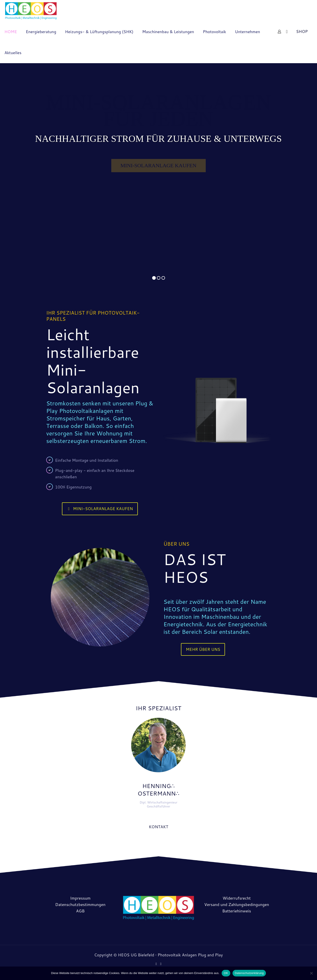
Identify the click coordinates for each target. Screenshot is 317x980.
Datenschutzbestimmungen (80, 904)
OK (226, 973)
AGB (80, 911)
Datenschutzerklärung (249, 973)
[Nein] (311, 973)
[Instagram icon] (161, 964)
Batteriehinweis (237, 911)
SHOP (302, 31)
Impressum (80, 898)
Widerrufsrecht (237, 898)
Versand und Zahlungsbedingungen (237, 904)
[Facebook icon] (156, 964)
